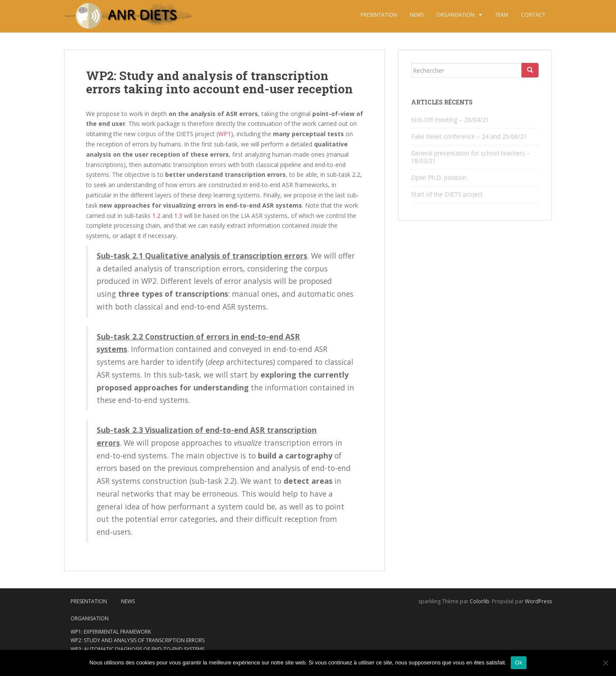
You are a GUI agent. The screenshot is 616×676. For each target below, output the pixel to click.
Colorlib (480, 601)
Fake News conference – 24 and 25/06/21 (469, 136)
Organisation (455, 15)
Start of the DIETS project (447, 194)
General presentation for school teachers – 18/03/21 (471, 157)
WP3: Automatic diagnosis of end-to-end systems (138, 649)
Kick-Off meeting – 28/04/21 (450, 120)
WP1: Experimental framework (111, 632)
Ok (519, 663)
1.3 (178, 216)
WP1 (225, 134)
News (417, 15)
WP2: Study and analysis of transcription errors (138, 640)
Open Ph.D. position (439, 177)
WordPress (538, 601)
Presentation (379, 15)
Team (502, 15)
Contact (533, 15)
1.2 (156, 216)
